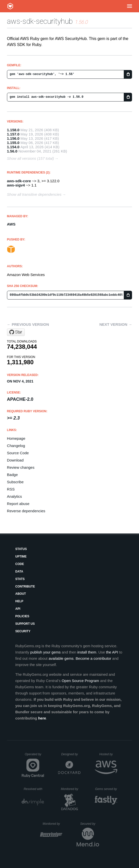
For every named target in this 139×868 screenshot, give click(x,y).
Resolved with (34, 789)
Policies (22, 616)
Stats (20, 579)
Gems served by (106, 789)
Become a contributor (93, 658)
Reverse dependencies (26, 511)
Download (15, 460)
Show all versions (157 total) (30, 158)
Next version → (116, 324)
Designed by (71, 754)
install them (87, 652)
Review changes (21, 467)
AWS (11, 224)
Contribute (25, 586)
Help (19, 601)
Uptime (21, 556)
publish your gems (45, 652)
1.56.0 (12, 151)
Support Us (25, 624)
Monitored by (71, 789)
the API (112, 652)
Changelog (16, 446)
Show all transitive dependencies (34, 194)
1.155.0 (13, 143)
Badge (12, 475)
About (21, 594)
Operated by (34, 756)
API (18, 609)
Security (23, 631)
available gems (61, 658)
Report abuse (18, 504)
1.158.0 (13, 130)
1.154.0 (13, 147)
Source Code (18, 453)
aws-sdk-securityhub (40, 21)
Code (20, 564)
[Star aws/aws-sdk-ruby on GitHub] (16, 332)
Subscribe (15, 482)
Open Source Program (80, 681)
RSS (11, 489)
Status (21, 549)
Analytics (14, 496)
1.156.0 (13, 138)
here (42, 718)
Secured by (89, 824)
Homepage (16, 438)
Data (19, 571)
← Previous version (28, 324)
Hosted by (108, 754)
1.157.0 (13, 134)
